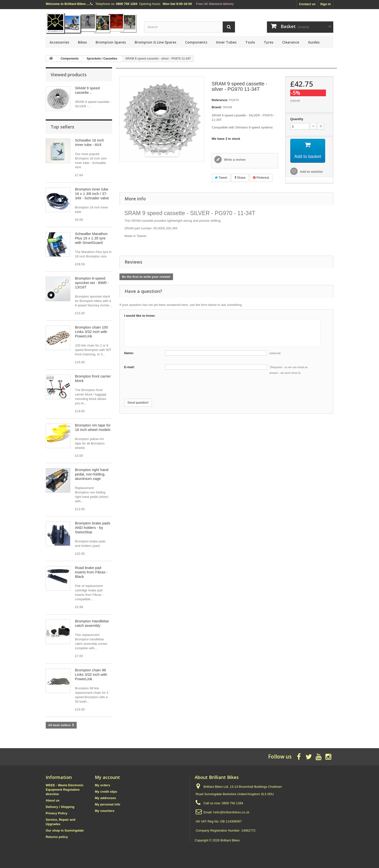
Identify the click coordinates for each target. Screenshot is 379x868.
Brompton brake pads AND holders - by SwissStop (93, 528)
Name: (129, 353)
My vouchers (105, 811)
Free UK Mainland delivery (215, 4)
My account (107, 777)
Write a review (234, 160)
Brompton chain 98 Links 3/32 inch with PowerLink (91, 674)
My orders (102, 785)
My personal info (108, 804)
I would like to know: (140, 316)
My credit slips (106, 792)
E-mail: (129, 367)
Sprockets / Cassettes (102, 59)
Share (240, 178)
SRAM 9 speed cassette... (87, 90)
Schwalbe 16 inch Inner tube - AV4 (89, 142)
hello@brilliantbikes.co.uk (231, 812)
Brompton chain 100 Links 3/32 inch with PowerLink (91, 332)
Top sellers (62, 127)
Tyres (269, 42)
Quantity (297, 119)
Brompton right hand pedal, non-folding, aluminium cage (92, 474)
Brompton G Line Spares (155, 42)
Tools (250, 42)
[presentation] (161, 389)
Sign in (326, 4)
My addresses (105, 798)
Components (196, 42)
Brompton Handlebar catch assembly (92, 623)
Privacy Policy (57, 813)
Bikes (82, 42)
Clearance (291, 42)
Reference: (220, 100)
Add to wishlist (311, 172)
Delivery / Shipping (60, 807)
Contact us (307, 4)
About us (53, 800)
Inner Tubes (226, 42)
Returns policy (57, 837)
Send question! (138, 402)
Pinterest (261, 178)
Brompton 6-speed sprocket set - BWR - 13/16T (92, 283)
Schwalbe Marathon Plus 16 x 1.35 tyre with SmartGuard (91, 238)
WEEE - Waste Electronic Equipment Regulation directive (65, 790)
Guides (314, 42)
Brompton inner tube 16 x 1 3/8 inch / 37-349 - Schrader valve (92, 194)
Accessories (59, 42)
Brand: (217, 107)
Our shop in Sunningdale (65, 830)
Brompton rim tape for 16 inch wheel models (93, 427)
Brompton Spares (111, 42)
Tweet (221, 178)
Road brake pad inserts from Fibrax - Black (91, 572)
